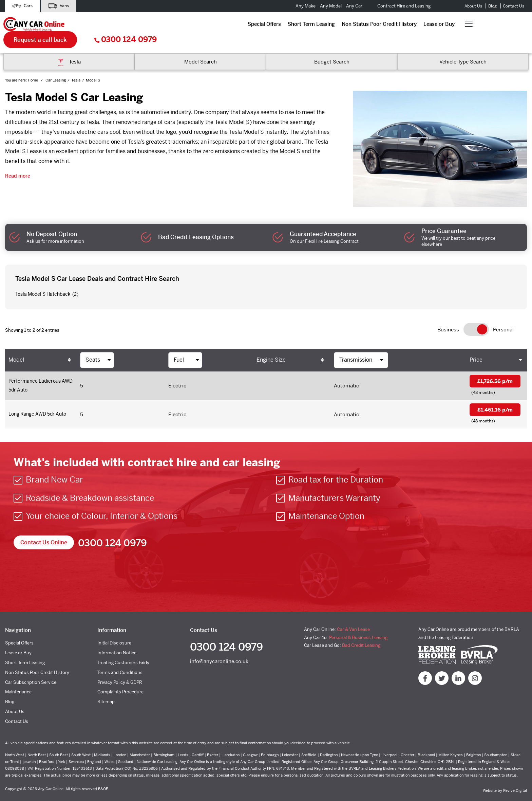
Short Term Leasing (158, 25)
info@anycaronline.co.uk (219, 650)
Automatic (346, 372)
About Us (473, 6)
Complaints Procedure (120, 680)
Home (33, 66)
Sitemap (106, 690)
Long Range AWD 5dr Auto (40, 402)
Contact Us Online (44, 531)
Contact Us (514, 6)
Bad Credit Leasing (361, 633)
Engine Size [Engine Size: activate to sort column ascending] (271, 345)
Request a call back (412, 25)
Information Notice (117, 641)
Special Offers (111, 25)
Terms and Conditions (120, 660)
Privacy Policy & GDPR (120, 670)
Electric (177, 372)
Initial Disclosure (114, 631)
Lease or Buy (286, 25)
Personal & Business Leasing (358, 625)
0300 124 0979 (497, 26)
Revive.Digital (515, 778)
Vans (62, 6)
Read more (18, 162)
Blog (492, 6)
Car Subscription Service (31, 670)
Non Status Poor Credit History (226, 25)
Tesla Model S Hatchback (43, 280)
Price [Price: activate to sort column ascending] (476, 345)
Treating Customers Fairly (123, 651)
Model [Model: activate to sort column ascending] (16, 345)
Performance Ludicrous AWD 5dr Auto (36, 372)
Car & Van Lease (353, 617)
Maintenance (18, 680)
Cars (24, 6)
